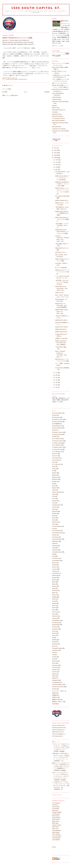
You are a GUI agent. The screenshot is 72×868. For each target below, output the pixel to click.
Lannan (54, 569)
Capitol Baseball (57, 97)
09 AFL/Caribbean (57, 428)
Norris (54, 610)
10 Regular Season (57, 441)
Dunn (54, 520)
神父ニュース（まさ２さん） (60, 83)
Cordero (54, 507)
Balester (54, 473)
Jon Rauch (55, 805)
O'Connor (55, 612)
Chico (54, 499)
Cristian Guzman (57, 825)
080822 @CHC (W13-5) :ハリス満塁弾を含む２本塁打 (62, 213)
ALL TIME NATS (57, 464)
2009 (56, 155)
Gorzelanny (55, 537)
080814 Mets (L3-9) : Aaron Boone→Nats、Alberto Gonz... (62, 288)
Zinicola (54, 689)
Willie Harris (55, 827)
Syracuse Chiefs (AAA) (58, 725)
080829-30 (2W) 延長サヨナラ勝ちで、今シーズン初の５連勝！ (62, 184)
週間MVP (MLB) (56, 700)
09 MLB (54, 430)
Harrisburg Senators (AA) (59, 728)
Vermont (54, 672)
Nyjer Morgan (56, 832)
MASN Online (56, 108)
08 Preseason (56, 417)
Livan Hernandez (57, 836)
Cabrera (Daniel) (57, 492)
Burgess (54, 488)
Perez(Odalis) (23, 79)
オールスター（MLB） (58, 691)
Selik (53, 652)
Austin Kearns (56, 819)
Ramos (54, 633)
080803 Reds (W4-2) (61, 329)
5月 (57, 378)
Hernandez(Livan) (57, 552)
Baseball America (57, 114)
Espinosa (55, 522)
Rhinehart (55, 644)
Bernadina (55, 479)
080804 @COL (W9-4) (61, 320)
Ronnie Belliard (56, 818)
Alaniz (54, 462)
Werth (54, 676)
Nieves (54, 608)
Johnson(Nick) (56, 561)
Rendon (54, 642)
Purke (54, 631)
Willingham (55, 680)
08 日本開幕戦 (56, 424)
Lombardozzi (56, 573)
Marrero (54, 580)
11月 (57, 162)
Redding (54, 640)
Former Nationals (57, 526)
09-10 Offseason (57, 439)
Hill (53, 554)
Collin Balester (56, 840)
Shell (53, 655)
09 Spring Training (57, 434)
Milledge (54, 597)
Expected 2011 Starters (62, 327)
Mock (54, 601)
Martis (54, 584)
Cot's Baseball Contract (58, 118)
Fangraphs (55, 112)
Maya (54, 588)
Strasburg (55, 665)
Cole (53, 503)
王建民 (54, 693)
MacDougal (55, 575)
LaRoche (55, 571)
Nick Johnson (56, 816)
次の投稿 (5, 92)
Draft (53, 516)
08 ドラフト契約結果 (61, 268)
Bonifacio (55, 481)
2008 (56, 158)
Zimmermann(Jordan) (58, 687)
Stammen (55, 661)
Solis (53, 659)
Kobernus (55, 567)
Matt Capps (55, 823)
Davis (54, 509)
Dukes (54, 518)
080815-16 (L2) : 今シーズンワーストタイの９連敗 (62, 272)
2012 (56, 148)
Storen (54, 663)
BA (53, 471)
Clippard (54, 501)
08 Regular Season (12, 79)
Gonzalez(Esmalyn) (57, 533)
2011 (56, 150)
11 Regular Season (57, 447)
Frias (53, 528)
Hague (54, 543)
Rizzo (54, 646)
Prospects (55, 629)
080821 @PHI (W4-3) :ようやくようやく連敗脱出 (62, 219)
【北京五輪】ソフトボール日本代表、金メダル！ (62, 225)
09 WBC (54, 436)
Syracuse (55, 667)
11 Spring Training (57, 449)
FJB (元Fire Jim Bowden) (59, 129)
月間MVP (55, 697)
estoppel (66, 21)
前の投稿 (47, 92)
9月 (57, 167)
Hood (54, 556)
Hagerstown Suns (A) (58, 732)
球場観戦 (55, 695)
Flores (54, 524)
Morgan (54, 603)
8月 (57, 170)
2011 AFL (55, 456)
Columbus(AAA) (56, 505)
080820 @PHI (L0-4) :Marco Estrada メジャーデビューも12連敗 (62, 232)
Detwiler (54, 513)
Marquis (54, 578)
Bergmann (55, 477)
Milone (54, 599)
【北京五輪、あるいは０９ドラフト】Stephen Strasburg (62, 282)
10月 (57, 165)
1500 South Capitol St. (36, 8)
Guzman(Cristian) (57, 539)
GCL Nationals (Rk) (57, 736)
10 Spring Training (57, 443)
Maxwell (54, 586)
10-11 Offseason (57, 445)
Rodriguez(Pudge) (57, 648)
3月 (57, 382)
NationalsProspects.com (59, 110)
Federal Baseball (57, 99)
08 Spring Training (57, 422)
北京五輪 (55, 704)
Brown (54, 486)
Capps (54, 494)
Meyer (54, 593)
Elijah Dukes (55, 821)
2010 (56, 153)
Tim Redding (56, 808)
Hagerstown (55, 541)
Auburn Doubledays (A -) (59, 734)
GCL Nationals (56, 531)
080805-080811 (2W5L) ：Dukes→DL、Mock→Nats (62, 312)
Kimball (54, 565)
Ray (53, 638)
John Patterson (56, 803)
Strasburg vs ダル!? (61, 252)
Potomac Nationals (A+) (59, 730)
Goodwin (55, 535)
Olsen (54, 614)
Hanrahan (55, 546)
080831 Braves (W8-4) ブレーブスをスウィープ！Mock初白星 (62, 178)
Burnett (54, 490)
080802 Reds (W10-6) (61, 332)
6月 (57, 375)
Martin (54, 582)
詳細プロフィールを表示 (58, 46)
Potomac (55, 627)
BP (53, 484)
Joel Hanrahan (56, 814)
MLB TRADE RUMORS (58, 121)
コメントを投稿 (7, 89)
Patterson (55, 616)
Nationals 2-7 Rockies (8, 40)
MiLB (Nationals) (57, 127)
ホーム (26, 92)
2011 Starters (56, 458)
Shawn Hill (55, 810)
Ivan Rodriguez (56, 838)
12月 (57, 160)
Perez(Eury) (55, 623)
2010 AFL (55, 454)
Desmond (55, 511)
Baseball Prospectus (58, 116)
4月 (57, 380)
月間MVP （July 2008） (62, 338)
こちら (54, 396)
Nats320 (54, 106)
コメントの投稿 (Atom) (12, 95)
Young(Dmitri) (56, 682)
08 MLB (54, 415)
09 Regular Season (57, 432)
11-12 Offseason (57, 452)
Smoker (54, 657)
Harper (54, 548)
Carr (53, 496)
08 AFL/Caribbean (57, 413)
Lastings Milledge (57, 812)
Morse (54, 605)
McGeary (55, 590)
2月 (57, 385)
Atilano (54, 469)
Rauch (54, 635)
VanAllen (55, 670)
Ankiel (54, 466)
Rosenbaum (55, 650)
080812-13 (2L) (59, 293)
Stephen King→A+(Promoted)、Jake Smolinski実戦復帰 (61, 305)
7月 (57, 373)
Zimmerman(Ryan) (57, 685)
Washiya (54, 674)
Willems (54, 678)
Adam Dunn (55, 829)
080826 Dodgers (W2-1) (62, 200)
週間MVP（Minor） (57, 702)
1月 (57, 387)
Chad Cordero (56, 807)
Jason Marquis (56, 834)
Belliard (54, 475)
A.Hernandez (56, 460)
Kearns (54, 563)
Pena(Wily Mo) (56, 620)
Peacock (54, 618)
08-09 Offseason (57, 426)
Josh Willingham (57, 830)
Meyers (54, 595)
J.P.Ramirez (55, 558)
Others (54, 847)
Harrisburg (55, 550)
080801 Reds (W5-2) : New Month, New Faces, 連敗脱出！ (61, 343)
